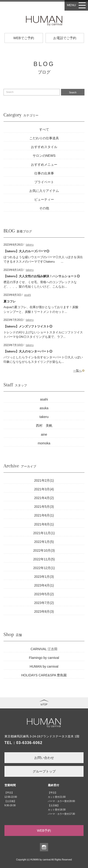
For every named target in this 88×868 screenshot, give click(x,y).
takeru (30, 245)
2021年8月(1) (44, 524)
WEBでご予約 (24, 38)
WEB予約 (44, 831)
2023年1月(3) (44, 577)
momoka (44, 443)
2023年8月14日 (13, 270)
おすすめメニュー (44, 165)
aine (44, 434)
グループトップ (44, 771)
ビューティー (44, 199)
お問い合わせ (44, 758)
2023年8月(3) (44, 612)
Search (73, 93)
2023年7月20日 (13, 320)
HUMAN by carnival (44, 666)
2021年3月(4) (44, 489)
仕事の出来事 (44, 173)
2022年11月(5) (44, 559)
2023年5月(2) (44, 594)
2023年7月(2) (44, 603)
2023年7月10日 (13, 345)
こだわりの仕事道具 (44, 138)
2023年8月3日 (12, 295)
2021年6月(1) (44, 515)
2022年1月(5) (44, 542)
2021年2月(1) (44, 480)
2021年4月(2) (44, 498)
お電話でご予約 (65, 38)
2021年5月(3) (44, 507)
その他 (44, 208)
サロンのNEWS (44, 156)
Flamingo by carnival (44, 658)
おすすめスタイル (44, 147)
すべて (44, 129)
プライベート (44, 182)
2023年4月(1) (44, 585)
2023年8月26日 (13, 245)
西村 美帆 (44, 426)
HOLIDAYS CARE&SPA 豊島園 (44, 675)
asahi (28, 295)
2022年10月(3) (44, 550)
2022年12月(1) (44, 568)
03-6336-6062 (29, 743)
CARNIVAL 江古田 (44, 649)
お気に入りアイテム (44, 191)
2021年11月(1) (44, 533)
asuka (44, 408)
